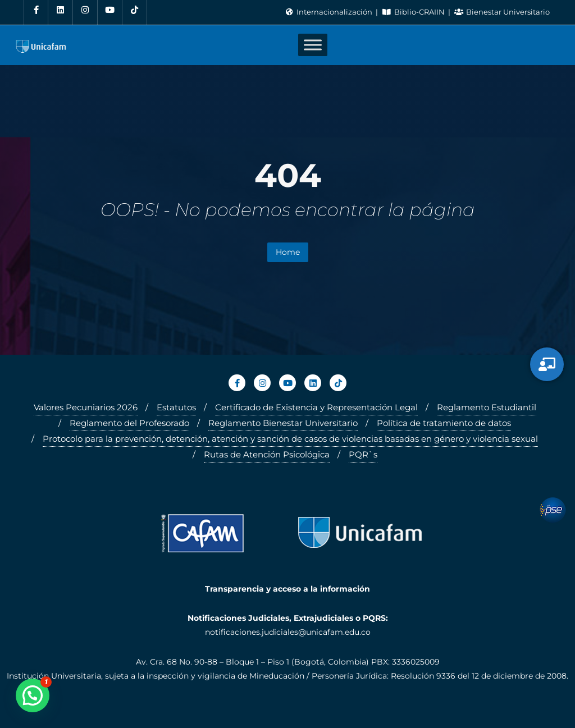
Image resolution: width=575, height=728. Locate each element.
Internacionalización (329, 12)
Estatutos (176, 407)
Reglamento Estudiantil (487, 407)
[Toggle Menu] (313, 45)
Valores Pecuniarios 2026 (86, 407)
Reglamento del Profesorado (129, 423)
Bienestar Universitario (502, 12)
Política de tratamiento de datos (444, 423)
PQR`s (363, 454)
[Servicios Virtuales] (547, 364)
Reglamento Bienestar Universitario (283, 423)
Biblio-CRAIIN (414, 12)
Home (288, 252)
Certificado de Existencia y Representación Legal (316, 407)
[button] (33, 695)
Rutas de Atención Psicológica (267, 454)
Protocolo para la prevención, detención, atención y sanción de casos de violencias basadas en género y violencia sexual (290, 439)
